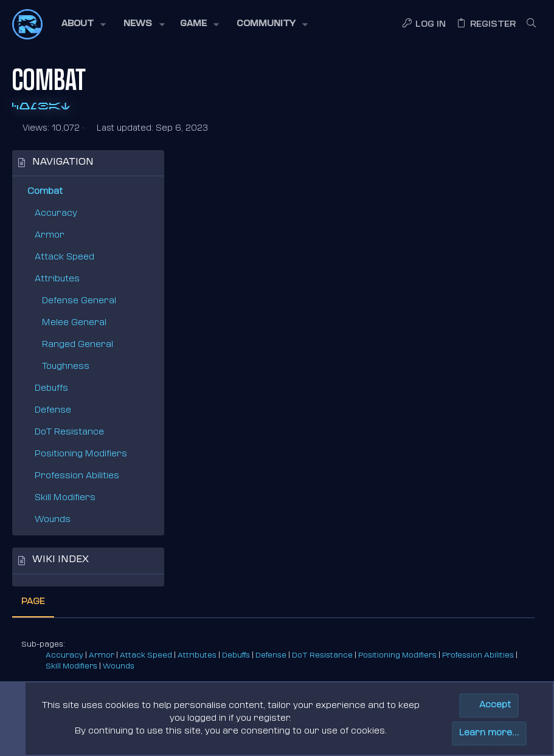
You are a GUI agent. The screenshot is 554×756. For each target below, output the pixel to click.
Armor (50, 235)
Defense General (79, 301)
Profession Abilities (77, 476)
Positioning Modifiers (81, 454)
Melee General (74, 323)
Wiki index (61, 560)
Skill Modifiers (65, 498)
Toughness (66, 367)
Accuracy (56, 214)
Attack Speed (64, 257)
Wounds (53, 520)
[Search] (531, 25)
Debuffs (51, 389)
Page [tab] (197, 166)
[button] (83, 24)
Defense (53, 411)
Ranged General (78, 345)
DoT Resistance (69, 432)
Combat (45, 192)
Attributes (57, 279)
